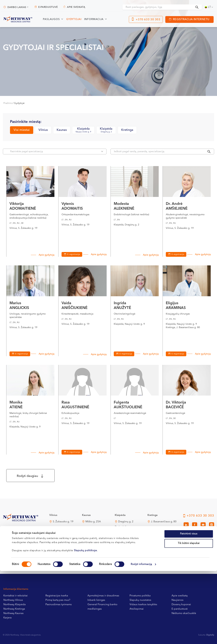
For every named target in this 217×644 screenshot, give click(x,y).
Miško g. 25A (93, 522)
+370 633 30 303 (148, 20)
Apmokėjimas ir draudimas (103, 596)
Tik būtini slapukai (189, 616)
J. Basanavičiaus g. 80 (164, 522)
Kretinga (127, 130)
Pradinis (8, 103)
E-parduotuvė (48, 7)
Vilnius (43, 130)
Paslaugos (51, 19)
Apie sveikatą (76, 7)
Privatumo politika (140, 596)
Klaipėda (83, 130)
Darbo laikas (17, 7)
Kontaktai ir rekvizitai (16, 596)
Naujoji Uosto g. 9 (129, 543)
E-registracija (74, 254)
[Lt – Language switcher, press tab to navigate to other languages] (209, 7)
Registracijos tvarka (57, 596)
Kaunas (62, 130)
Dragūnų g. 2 (126, 522)
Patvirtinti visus (189, 607)
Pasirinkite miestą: (26, 122)
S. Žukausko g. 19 (63, 522)
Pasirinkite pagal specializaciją (57, 151)
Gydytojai (74, 19)
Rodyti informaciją (141, 637)
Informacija (94, 19)
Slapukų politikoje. (86, 624)
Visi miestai (22, 130)
